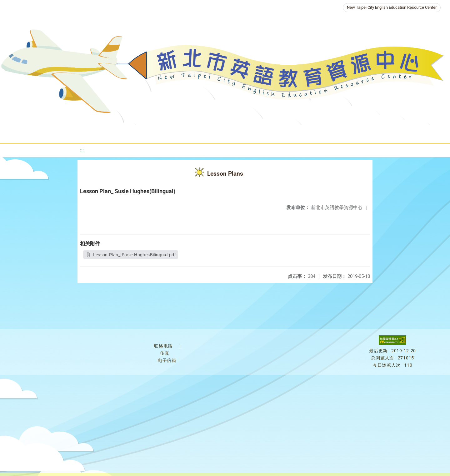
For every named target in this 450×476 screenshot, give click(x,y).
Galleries (293, 133)
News (187, 133)
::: (82, 150)
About (157, 133)
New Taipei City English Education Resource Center (392, 7)
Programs (217, 133)
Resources (255, 133)
